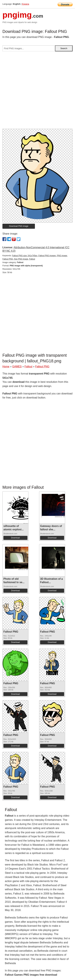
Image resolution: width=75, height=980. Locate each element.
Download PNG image (19, 226)
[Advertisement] (37, 91)
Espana (26, 4)
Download (15, 538)
